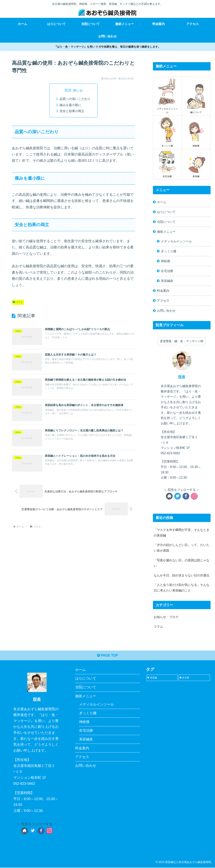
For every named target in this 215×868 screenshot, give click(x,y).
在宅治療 (167, 271)
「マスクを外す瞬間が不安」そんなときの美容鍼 (182, 533)
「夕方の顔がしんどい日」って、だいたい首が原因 (182, 548)
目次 (68, 90)
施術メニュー (166, 232)
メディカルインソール (176, 241)
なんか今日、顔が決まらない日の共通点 (182, 575)
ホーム (162, 202)
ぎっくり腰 (169, 251)
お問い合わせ (166, 311)
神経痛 (166, 261)
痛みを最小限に (70, 105)
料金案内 (163, 291)
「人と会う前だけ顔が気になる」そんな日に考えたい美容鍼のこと (182, 588)
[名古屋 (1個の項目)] (194, 678)
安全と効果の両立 (72, 112)
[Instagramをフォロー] (194, 496)
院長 (182, 377)
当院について (166, 222)
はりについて (166, 212)
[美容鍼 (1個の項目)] (162, 678)
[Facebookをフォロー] (186, 496)
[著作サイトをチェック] (169, 496)
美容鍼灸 (167, 281)
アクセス (163, 300)
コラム (18, 302)
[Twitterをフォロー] (178, 496)
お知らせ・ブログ (166, 617)
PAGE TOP (107, 656)
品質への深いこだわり (75, 99)
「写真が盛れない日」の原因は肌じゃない (182, 563)
